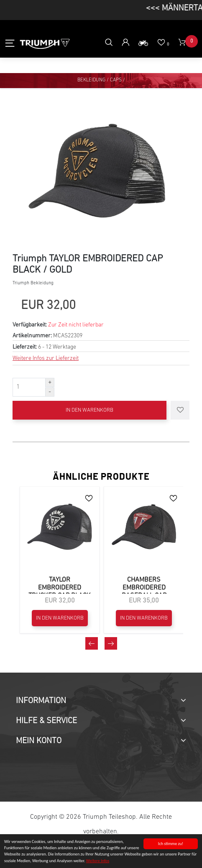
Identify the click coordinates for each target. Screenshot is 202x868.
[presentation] (92, 643)
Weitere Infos (98, 861)
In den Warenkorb (89, 410)
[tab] (101, 701)
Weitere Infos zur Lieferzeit (46, 358)
